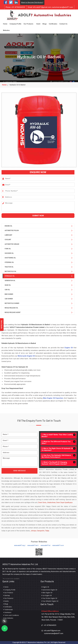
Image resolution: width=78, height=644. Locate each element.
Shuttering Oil (10, 258)
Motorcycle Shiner (12, 303)
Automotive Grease (12, 244)
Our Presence (8, 598)
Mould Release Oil (11, 308)
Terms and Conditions (11, 615)
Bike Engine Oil (47, 593)
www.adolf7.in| (45, 545)
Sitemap (7, 595)
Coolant (8, 240)
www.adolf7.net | (33, 545)
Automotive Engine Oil (49, 590)
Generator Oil (10, 281)
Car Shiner (9, 299)
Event (38, 24)
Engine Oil (8, 226)
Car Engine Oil (47, 595)
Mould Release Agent (13, 312)
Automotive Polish (12, 230)
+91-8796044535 (15, 7)
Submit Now (38, 216)
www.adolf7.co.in (58, 545)
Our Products (28, 24)
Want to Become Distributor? (32, 2)
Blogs (45, 24)
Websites (6, 30)
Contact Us (63, 24)
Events (6, 601)
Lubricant (8, 235)
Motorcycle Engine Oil (26, 356)
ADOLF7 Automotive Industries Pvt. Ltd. (20, 564)
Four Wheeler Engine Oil (50, 601)
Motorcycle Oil (10, 271)
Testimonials (8, 610)
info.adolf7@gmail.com (40, 7)
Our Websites (8, 618)
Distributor (7, 612)
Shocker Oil (9, 253)
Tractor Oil (9, 267)
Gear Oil (8, 285)
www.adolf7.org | (20, 545)
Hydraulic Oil (10, 276)
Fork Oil (8, 249)
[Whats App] (5, 628)
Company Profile (15, 24)
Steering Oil (9, 262)
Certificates (53, 24)
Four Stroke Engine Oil (49, 598)
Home (5, 24)
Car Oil (7, 290)
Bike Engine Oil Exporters (53, 398)
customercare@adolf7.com (62, 7)
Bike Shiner (9, 294)
